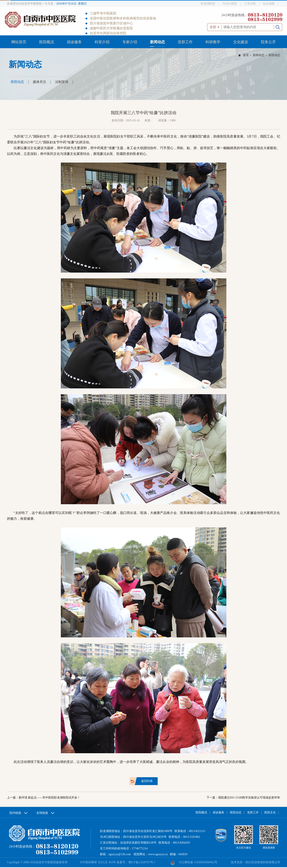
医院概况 (47, 42)
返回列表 (147, 781)
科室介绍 (102, 42)
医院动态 (274, 55)
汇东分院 (250, 4)
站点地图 (269, 4)
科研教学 (213, 42)
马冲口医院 (230, 4)
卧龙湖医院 (208, 4)
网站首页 (19, 42)
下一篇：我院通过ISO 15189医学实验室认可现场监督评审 (243, 798)
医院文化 (270, 812)
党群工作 (185, 42)
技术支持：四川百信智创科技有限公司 (256, 862)
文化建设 (241, 42)
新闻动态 (157, 42)
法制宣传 (62, 82)
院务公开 (268, 42)
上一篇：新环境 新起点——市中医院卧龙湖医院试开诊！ (44, 798)
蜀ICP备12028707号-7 (142, 862)
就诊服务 (74, 42)
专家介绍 (130, 42)
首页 (246, 55)
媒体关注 (40, 82)
